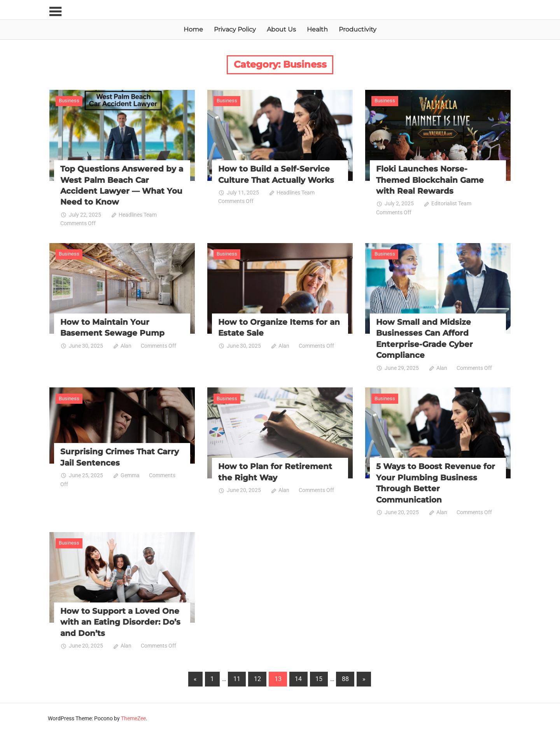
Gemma (130, 474)
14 (298, 677)
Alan (126, 345)
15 (319, 677)
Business (69, 101)
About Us (281, 29)
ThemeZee (133, 717)
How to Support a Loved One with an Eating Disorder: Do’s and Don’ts (120, 621)
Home (193, 29)
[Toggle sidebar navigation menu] (56, 12)
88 (345, 677)
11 (237, 677)
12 (257, 677)
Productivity (358, 29)
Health (317, 29)
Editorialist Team (451, 203)
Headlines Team (138, 214)
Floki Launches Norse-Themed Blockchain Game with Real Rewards (430, 180)
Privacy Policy (235, 29)
